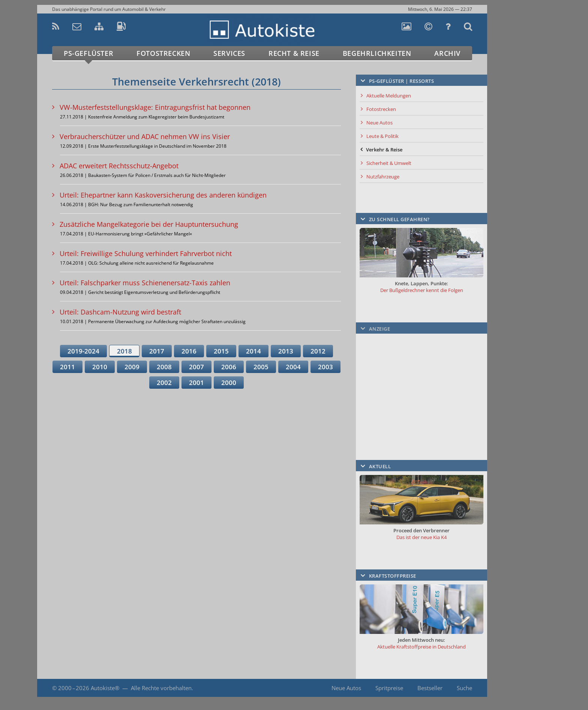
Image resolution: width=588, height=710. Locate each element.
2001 (196, 383)
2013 (286, 351)
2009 (132, 367)
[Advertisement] (521, 171)
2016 (189, 351)
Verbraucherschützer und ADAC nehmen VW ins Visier (145, 136)
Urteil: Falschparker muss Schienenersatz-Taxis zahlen (145, 283)
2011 (67, 367)
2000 (229, 383)
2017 (157, 351)
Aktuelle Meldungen (389, 96)
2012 (318, 351)
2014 (253, 351)
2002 (164, 383)
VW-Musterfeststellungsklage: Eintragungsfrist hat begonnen (155, 107)
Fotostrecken (163, 53)
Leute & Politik (382, 136)
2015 (221, 351)
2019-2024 (83, 351)
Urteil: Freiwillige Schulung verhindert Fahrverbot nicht (146, 253)
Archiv (447, 53)
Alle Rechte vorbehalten (161, 688)
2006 (229, 367)
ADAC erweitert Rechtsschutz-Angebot (119, 166)
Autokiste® (105, 688)
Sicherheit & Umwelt (389, 163)
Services (229, 53)
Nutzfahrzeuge (383, 177)
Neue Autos (379, 123)
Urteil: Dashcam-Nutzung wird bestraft (120, 312)
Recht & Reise (294, 53)
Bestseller (430, 688)
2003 (325, 367)
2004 (293, 367)
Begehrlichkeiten (377, 53)
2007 (196, 367)
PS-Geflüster (88, 53)
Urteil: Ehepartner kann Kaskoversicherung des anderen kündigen (163, 195)
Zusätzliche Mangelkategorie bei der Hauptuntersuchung (149, 224)
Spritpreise (389, 688)
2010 (100, 367)
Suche (464, 688)
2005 (261, 367)
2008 (164, 367)
